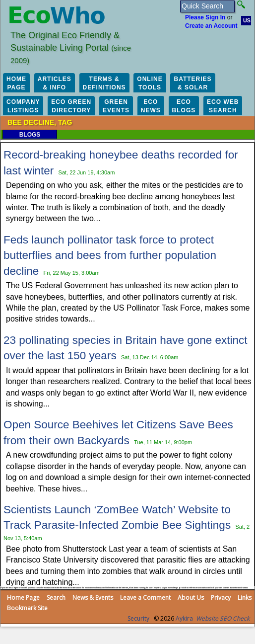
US (247, 20)
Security (138, 618)
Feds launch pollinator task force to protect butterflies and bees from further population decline (110, 255)
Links (245, 598)
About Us (191, 598)
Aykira (184, 618)
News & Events (93, 598)
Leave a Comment (145, 598)
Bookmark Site (27, 608)
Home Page (23, 598)
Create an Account (211, 26)
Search (56, 598)
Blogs (30, 135)
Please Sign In (205, 17)
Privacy (221, 598)
